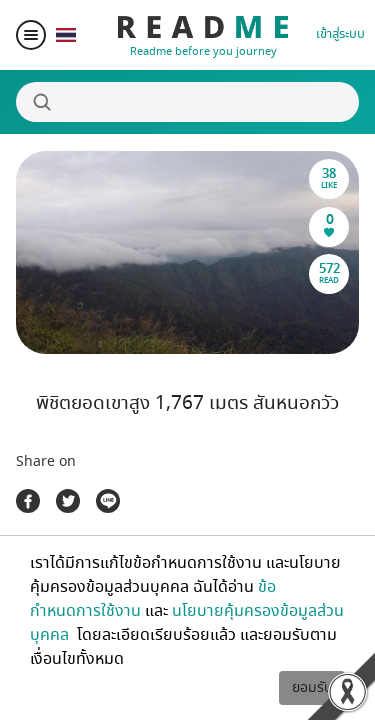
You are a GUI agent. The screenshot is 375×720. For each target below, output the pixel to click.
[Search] (187, 102)
